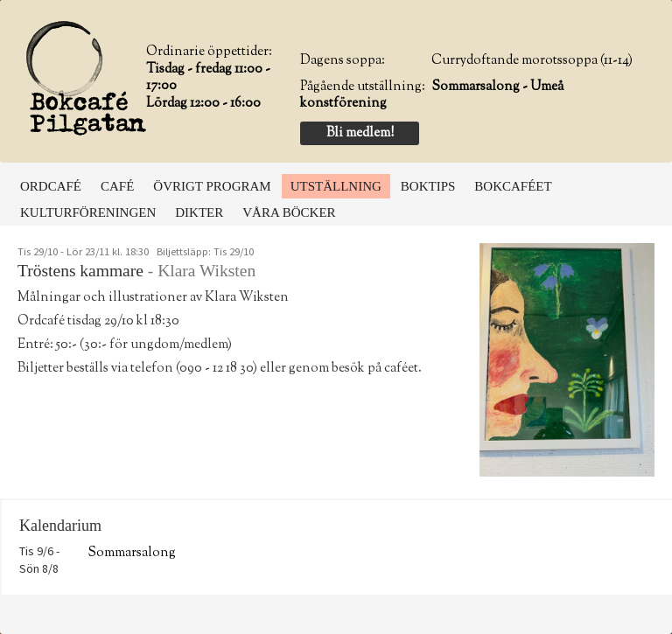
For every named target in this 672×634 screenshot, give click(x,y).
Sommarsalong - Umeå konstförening (432, 96)
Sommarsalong (132, 553)
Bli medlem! (360, 133)
